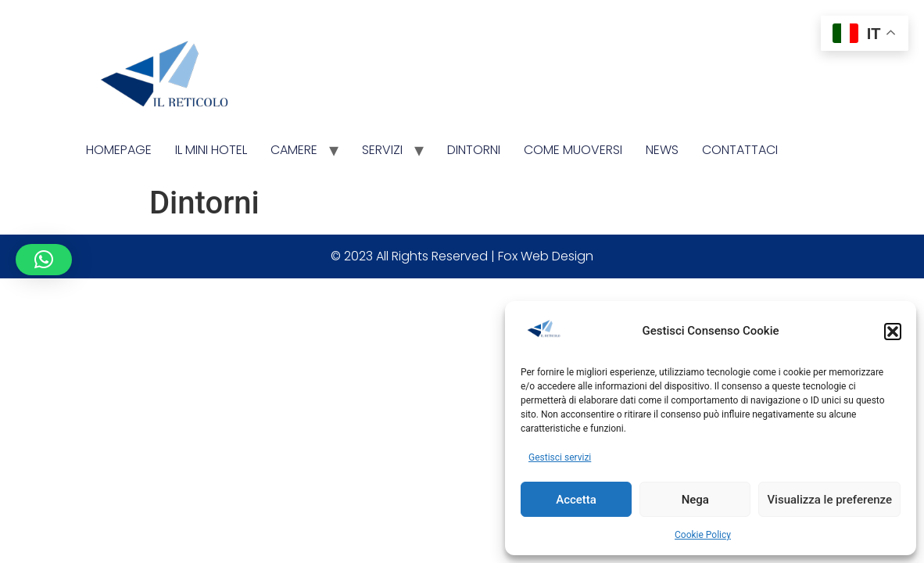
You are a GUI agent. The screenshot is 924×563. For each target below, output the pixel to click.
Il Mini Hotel (211, 150)
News (662, 150)
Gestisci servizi (560, 457)
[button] (893, 332)
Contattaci (740, 150)
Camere (294, 150)
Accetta (576, 500)
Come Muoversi (573, 150)
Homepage (119, 150)
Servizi (382, 150)
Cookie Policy (703, 535)
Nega (695, 500)
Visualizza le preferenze (829, 500)
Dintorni (474, 150)
